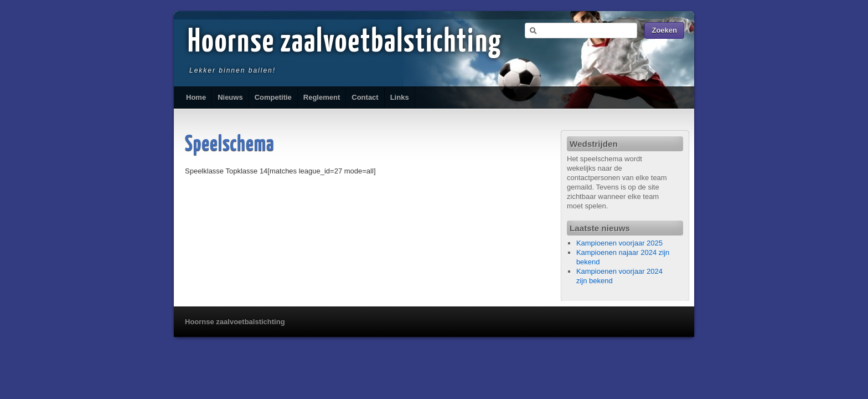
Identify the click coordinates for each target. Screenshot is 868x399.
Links (400, 97)
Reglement (322, 97)
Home (196, 97)
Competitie (273, 97)
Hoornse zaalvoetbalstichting (345, 43)
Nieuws (230, 97)
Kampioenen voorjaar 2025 (619, 243)
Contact (365, 97)
